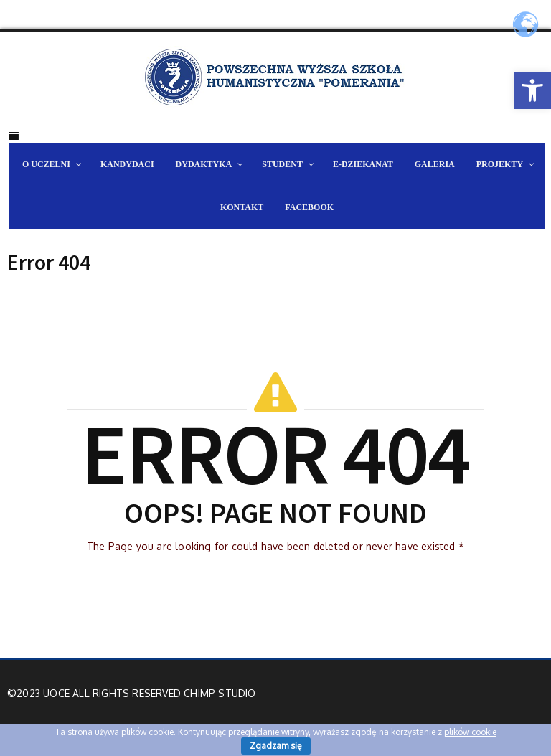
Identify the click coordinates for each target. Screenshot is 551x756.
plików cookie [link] (470, 732)
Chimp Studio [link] (220, 693)
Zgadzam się (276, 746)
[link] (532, 90)
